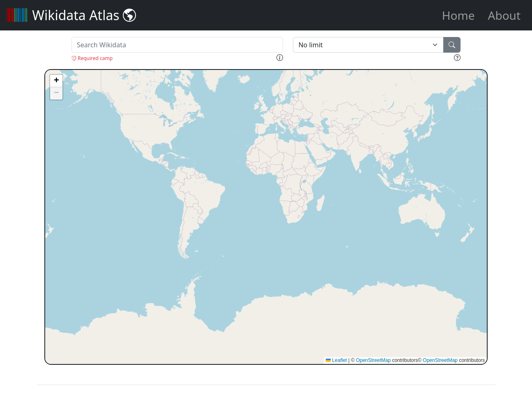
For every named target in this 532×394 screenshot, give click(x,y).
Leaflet (336, 360)
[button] (56, 81)
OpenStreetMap (373, 360)
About (504, 15)
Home (458, 15)
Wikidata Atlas (71, 15)
